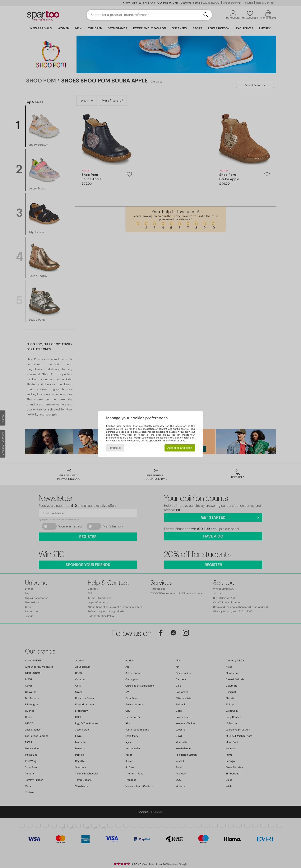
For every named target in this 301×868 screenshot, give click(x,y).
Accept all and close (180, 448)
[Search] (206, 15)
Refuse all (115, 448)
